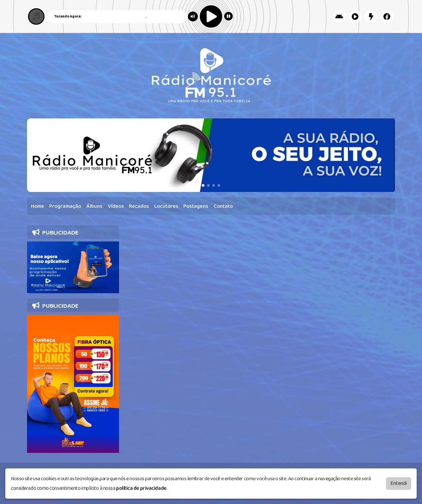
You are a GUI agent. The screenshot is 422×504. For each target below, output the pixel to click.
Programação (65, 206)
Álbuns (94, 206)
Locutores (166, 206)
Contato (223, 206)
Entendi (399, 483)
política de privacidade (141, 488)
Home (38, 206)
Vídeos (116, 206)
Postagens (196, 206)
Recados (139, 206)
